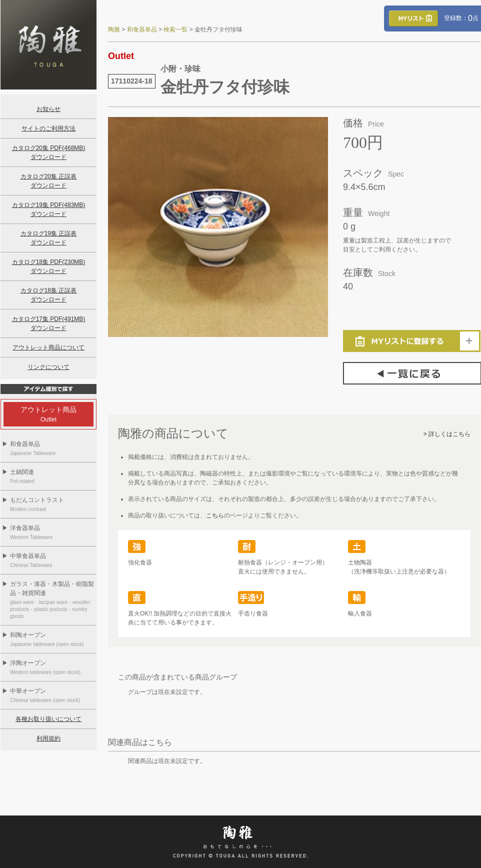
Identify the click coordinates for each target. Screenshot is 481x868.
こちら (215, 515)
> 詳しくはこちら (447, 434)
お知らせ (48, 109)
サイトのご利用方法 (48, 128)
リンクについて (48, 367)
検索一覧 (175, 29)
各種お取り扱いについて (48, 719)
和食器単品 (142, 29)
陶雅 (114, 29)
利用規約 (48, 738)
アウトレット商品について (48, 347)
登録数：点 (434, 18)
